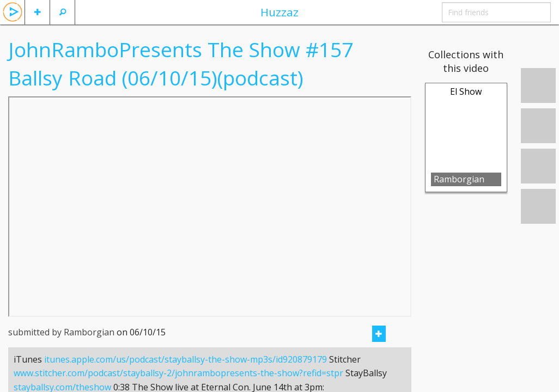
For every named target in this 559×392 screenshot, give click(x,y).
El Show (466, 91)
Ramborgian (459, 179)
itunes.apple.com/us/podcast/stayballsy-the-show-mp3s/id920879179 (186, 373)
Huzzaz (279, 12)
